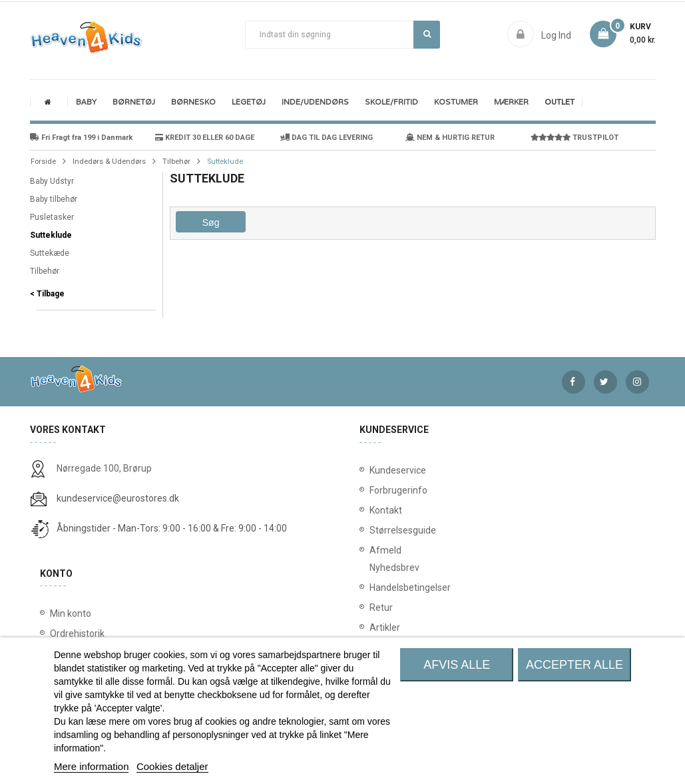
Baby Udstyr (52, 181)
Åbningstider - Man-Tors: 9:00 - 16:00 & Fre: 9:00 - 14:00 (172, 528)
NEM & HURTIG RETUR (450, 138)
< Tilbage (47, 294)
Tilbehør (45, 271)
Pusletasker (52, 217)
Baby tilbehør (54, 199)
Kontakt (378, 510)
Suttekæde (50, 253)
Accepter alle (574, 665)
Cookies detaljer (172, 766)
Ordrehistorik (77, 633)
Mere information (92, 766)
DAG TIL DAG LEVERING (327, 138)
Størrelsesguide (378, 530)
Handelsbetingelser (378, 588)
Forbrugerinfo (378, 490)
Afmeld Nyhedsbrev (378, 559)
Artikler (378, 627)
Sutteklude (51, 235)
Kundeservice (378, 470)
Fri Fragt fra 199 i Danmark (81, 138)
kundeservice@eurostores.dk (118, 498)
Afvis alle (457, 665)
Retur (378, 607)
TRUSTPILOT (574, 138)
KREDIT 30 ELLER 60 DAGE (205, 138)
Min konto (71, 613)
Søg (427, 34)
